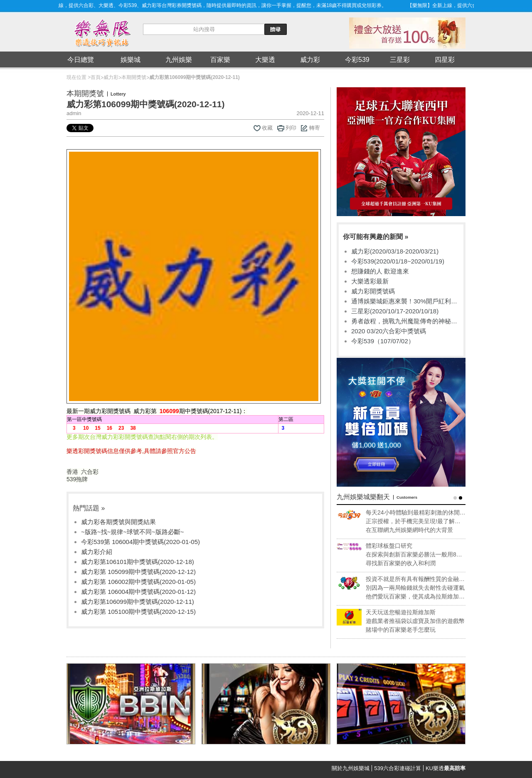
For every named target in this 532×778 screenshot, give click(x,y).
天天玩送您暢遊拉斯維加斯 (411, 612)
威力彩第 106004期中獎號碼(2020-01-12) (138, 592)
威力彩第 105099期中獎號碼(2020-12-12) (138, 572)
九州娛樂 (179, 60)
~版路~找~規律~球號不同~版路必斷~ (133, 532)
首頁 (96, 77)
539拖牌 (77, 479)
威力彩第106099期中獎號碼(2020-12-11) (138, 602)
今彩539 (357, 60)
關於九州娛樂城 (351, 768)
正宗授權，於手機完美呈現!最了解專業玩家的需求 (423, 522)
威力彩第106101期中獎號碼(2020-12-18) (138, 562)
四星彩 (445, 60)
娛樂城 (131, 60)
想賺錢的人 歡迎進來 (380, 271)
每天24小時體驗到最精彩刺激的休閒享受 (426, 513)
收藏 (267, 128)
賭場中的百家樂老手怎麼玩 (411, 630)
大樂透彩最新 (370, 281)
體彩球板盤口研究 (399, 546)
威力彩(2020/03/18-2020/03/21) (395, 251)
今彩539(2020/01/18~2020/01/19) (398, 261)
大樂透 (265, 60)
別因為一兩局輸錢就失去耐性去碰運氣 (425, 588)
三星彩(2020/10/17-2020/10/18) (395, 311)
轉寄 (315, 128)
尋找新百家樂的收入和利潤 (411, 563)
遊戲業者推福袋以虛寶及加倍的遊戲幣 (425, 621)
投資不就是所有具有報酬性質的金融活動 (425, 579)
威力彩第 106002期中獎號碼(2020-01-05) (138, 582)
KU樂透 (446, 768)
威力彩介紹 (97, 552)
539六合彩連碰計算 (398, 768)
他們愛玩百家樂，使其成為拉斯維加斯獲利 (425, 597)
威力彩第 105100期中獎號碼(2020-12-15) (138, 612)
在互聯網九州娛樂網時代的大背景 (419, 530)
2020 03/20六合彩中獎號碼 (389, 331)
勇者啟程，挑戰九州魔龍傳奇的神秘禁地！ (404, 321)
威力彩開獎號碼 (373, 291)
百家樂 (220, 60)
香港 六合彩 (83, 472)
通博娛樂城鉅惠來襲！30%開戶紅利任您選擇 (404, 302)
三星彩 (400, 60)
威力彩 (310, 60)
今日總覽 (81, 60)
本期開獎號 (134, 77)
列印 (291, 128)
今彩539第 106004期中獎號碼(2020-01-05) (140, 542)
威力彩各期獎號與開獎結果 (118, 522)
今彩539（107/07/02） (383, 341)
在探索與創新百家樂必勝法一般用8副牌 (424, 555)
